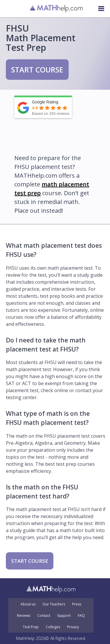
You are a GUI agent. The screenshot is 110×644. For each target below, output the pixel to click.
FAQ (81, 616)
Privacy (73, 627)
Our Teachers (54, 604)
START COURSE (37, 70)
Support (64, 616)
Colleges (53, 627)
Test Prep (31, 627)
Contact (44, 616)
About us (28, 604)
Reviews (24, 616)
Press (77, 604)
